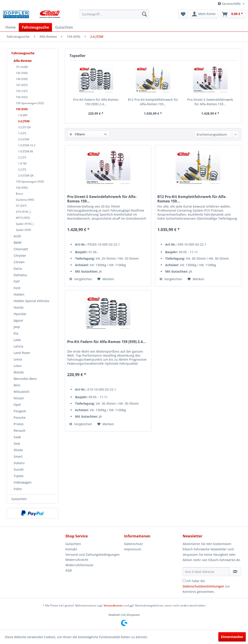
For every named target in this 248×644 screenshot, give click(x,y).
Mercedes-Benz (25, 379)
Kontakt (71, 549)
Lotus (18, 366)
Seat (17, 443)
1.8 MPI (23, 115)
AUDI (17, 236)
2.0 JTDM (24, 139)
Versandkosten (113, 605)
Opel (17, 405)
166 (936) (22, 188)
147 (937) (22, 85)
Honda (19, 307)
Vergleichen (81, 279)
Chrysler (20, 256)
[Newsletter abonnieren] (235, 572)
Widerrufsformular (79, 565)
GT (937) (21, 206)
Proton (19, 424)
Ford (17, 288)
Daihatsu (20, 275)
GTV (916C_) (23, 212)
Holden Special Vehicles (31, 301)
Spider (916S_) (25, 224)
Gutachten (19, 499)
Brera (19, 194)
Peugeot (20, 411)
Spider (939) (23, 230)
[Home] (10, 27)
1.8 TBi (22, 163)
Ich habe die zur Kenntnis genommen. (206, 586)
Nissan (19, 398)
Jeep (17, 327)
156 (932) (22, 97)
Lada (17, 340)
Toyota (19, 476)
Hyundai (20, 314)
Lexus (18, 359)
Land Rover (22, 353)
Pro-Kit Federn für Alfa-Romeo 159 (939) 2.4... (96, 102)
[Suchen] (144, 14)
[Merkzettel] (183, 14)
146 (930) (22, 79)
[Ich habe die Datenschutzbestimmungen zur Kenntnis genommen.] (184, 581)
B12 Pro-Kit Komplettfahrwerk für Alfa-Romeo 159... (153, 102)
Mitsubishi (22, 392)
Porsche (20, 418)
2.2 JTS (22, 157)
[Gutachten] (64, 27)
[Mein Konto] (204, 14)
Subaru (19, 463)
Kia (16, 333)
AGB (69, 570)
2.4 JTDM (24, 121)
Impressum (133, 549)
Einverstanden (232, 637)
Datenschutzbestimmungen (203, 586)
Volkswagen (23, 482)
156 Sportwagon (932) (30, 103)
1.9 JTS (22, 133)
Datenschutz (133, 544)
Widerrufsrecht (77, 560)
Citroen (19, 262)
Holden (19, 294)
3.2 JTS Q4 (24, 127)
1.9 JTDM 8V (26, 151)
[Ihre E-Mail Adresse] (206, 572)
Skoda (18, 450)
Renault (19, 430)
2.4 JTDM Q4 (26, 176)
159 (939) (22, 109)
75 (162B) (22, 67)
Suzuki (19, 469)
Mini (17, 385)
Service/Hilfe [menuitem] (230, 4)
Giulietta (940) (25, 200)
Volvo (18, 489)
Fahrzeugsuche (23, 53)
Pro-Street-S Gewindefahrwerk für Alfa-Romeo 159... (210, 102)
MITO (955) (23, 218)
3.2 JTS (22, 169)
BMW (18, 243)
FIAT (17, 281)
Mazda (19, 372)
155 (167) (22, 91)
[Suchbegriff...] (114, 14)
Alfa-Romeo (23, 61)
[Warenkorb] (233, 14)
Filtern (77, 134)
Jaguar (18, 320)
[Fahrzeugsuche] (35, 27)
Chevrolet (21, 249)
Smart (18, 456)
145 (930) (22, 73)
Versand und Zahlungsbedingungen (93, 555)
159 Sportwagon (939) (30, 182)
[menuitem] (114, 14)
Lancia (18, 346)
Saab (17, 437)
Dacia (18, 268)
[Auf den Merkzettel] (106, 279)
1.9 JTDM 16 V (27, 145)
